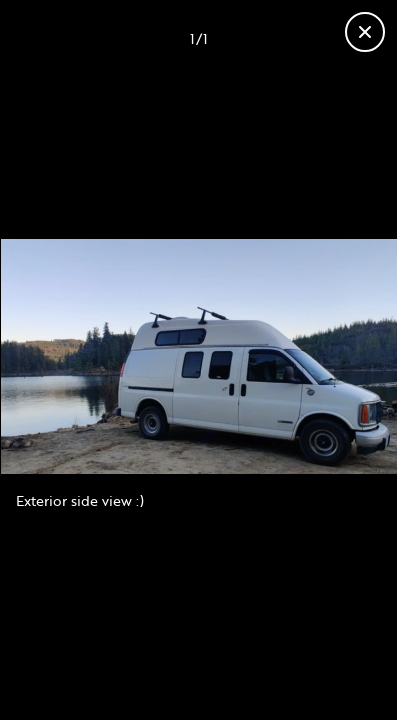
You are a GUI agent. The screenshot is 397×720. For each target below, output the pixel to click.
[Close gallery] (365, 32)
